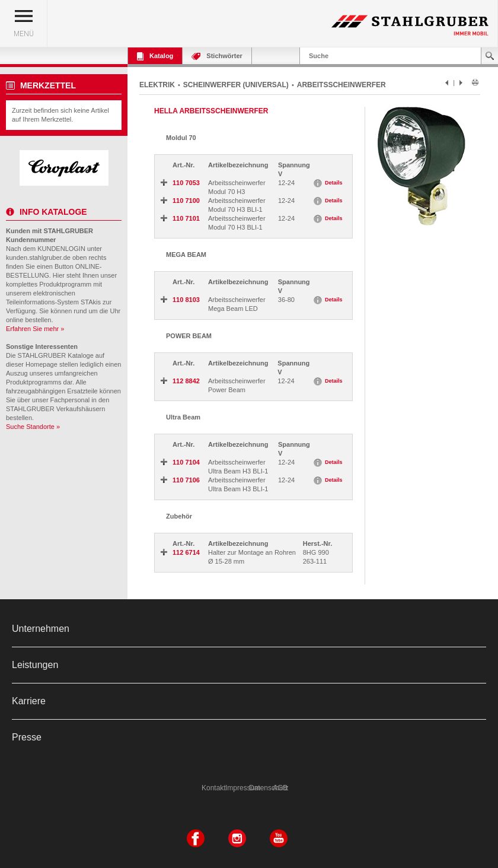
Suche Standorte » (33, 427)
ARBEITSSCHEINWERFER (341, 85)
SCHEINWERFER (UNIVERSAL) (236, 85)
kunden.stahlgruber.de (38, 257)
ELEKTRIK (157, 85)
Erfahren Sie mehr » (35, 329)
